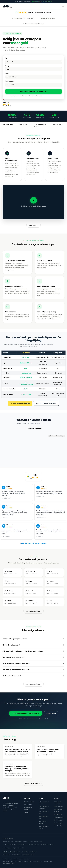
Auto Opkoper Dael (38, 861)
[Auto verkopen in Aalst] (55, 602)
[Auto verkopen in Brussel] (12, 572)
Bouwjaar (8, 66)
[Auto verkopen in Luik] (12, 582)
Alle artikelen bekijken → (34, 783)
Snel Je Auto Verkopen (17, 861)
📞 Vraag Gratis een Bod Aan (20, 403)
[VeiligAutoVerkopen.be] (11, 799)
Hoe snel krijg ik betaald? (33, 645)
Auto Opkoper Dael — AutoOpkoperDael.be (14, 845)
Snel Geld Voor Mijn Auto (9, 864)
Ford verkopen (58, 820)
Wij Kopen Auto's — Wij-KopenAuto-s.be (13, 848)
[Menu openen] (63, 6)
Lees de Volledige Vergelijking (46, 403)
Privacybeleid (6, 855)
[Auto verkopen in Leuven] (55, 582)
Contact (26, 812)
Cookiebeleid (16, 855)
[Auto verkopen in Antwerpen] (33, 572)
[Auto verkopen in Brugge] (33, 582)
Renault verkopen (59, 826)
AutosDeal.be (28, 861)
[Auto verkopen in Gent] (55, 572)
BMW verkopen (58, 807)
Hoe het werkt (51, 713)
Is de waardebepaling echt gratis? (33, 639)
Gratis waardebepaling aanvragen (33, 91)
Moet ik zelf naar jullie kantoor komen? (33, 664)
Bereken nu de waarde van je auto (42, 2)
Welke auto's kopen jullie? (33, 676)
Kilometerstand (10, 81)
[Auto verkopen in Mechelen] (12, 592)
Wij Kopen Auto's (49, 861)
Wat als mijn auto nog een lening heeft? (33, 670)
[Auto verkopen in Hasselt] (33, 592)
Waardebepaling (29, 802)
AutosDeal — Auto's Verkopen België (33, 842)
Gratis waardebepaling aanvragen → (26, 713)
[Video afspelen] (34, 200)
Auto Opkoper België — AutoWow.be (12, 842)
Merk (7, 58)
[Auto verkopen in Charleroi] (33, 602)
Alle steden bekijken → (34, 611)
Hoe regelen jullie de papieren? (33, 657)
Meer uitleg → (33, 225)
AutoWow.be (6, 861)
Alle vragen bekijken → (34, 684)
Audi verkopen (58, 814)
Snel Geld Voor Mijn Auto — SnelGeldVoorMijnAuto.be (40, 845)
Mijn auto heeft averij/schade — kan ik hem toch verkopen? (33, 651)
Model (7, 73)
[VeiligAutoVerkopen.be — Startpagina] (7, 6)
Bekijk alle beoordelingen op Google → (33, 543)
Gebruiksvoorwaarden (28, 855)
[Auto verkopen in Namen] (55, 592)
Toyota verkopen (59, 817)
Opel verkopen (58, 823)
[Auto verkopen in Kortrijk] (12, 602)
